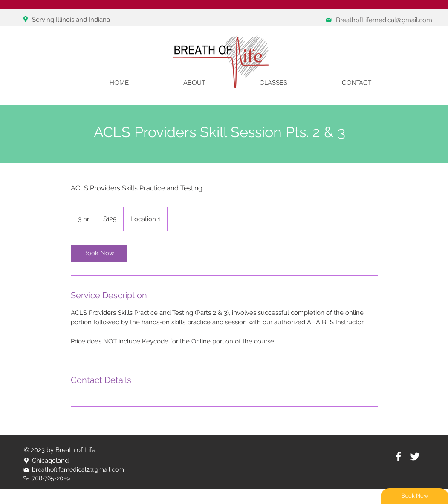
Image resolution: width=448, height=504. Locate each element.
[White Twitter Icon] (415, 456)
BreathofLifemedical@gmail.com (384, 20)
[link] (99, 253)
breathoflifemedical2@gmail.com (78, 469)
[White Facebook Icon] (398, 456)
